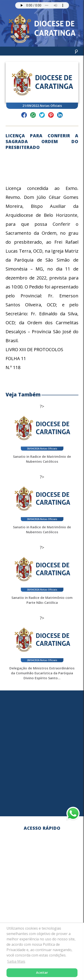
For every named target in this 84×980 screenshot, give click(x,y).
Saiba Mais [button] (16, 961)
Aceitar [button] (42, 972)
